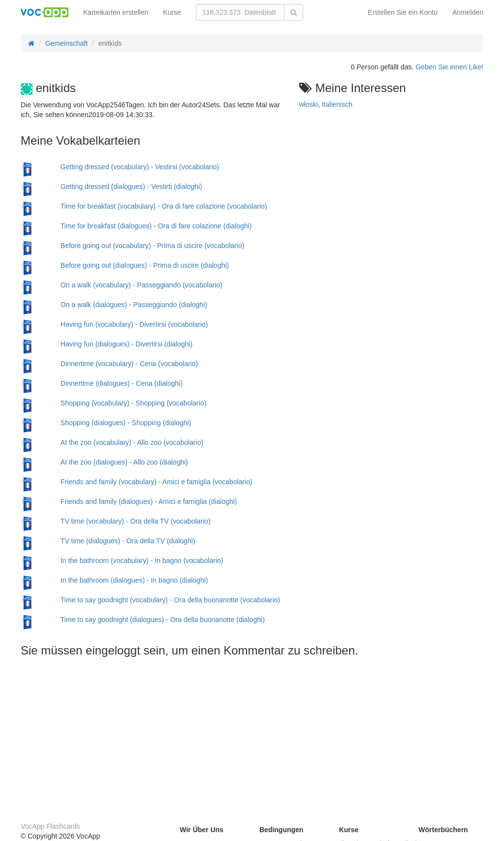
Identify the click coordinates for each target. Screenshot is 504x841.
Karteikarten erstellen (116, 12)
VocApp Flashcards (50, 826)
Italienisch (337, 104)
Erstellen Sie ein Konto (403, 12)
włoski (309, 104)
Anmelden (468, 12)
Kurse (172, 12)
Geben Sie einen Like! (449, 67)
